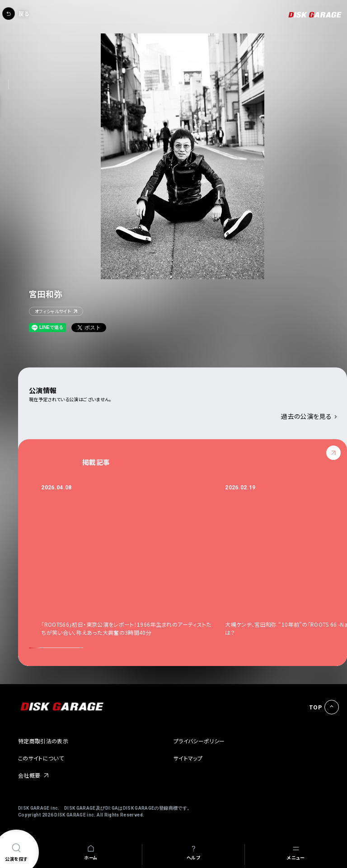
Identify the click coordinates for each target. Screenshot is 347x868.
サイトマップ (188, 758)
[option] (133, 560)
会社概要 (29, 775)
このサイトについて (41, 758)
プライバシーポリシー (199, 741)
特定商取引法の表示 (43, 741)
